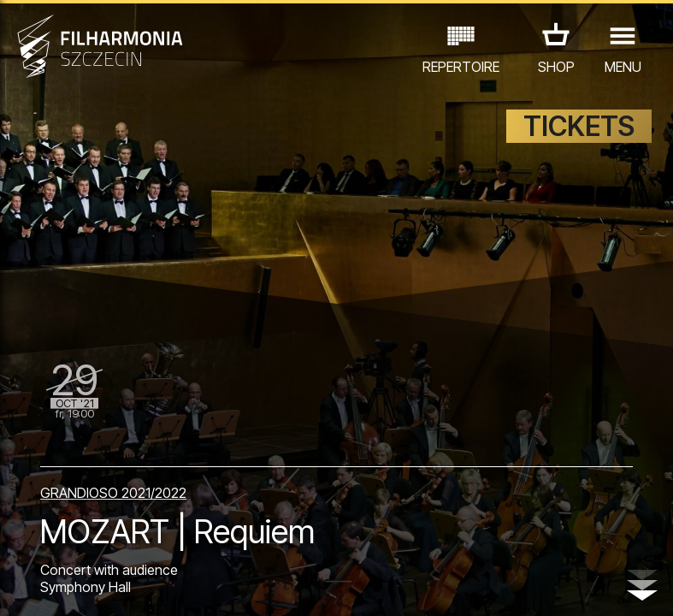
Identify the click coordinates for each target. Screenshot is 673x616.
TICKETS (579, 126)
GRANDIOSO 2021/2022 (113, 493)
